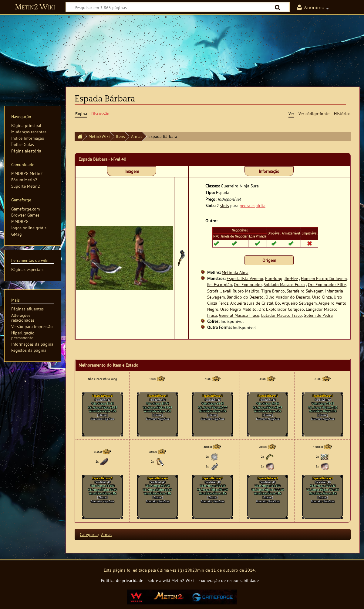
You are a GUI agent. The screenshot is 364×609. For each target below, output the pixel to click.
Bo (278, 303)
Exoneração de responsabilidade (229, 580)
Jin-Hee (291, 278)
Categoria (89, 534)
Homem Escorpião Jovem (324, 278)
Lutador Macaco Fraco (281, 315)
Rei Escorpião (220, 284)
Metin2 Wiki (35, 7)
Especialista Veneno (245, 278)
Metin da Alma (235, 272)
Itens (120, 136)
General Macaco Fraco (239, 315)
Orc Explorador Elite (327, 284)
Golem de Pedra (318, 315)
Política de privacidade (122, 580)
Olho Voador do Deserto (288, 297)
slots (225, 205)
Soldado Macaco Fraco (284, 284)
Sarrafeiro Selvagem (305, 291)
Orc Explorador (248, 284)
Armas (137, 136)
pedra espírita (253, 205)
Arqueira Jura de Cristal (252, 303)
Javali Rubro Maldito (240, 291)
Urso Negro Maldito (238, 309)
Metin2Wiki (99, 136)
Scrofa (213, 291)
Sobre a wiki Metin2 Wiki (171, 580)
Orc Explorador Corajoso (281, 309)
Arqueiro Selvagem (299, 303)
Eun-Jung (274, 278)
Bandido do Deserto (245, 297)
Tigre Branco (273, 291)
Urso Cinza (322, 297)
